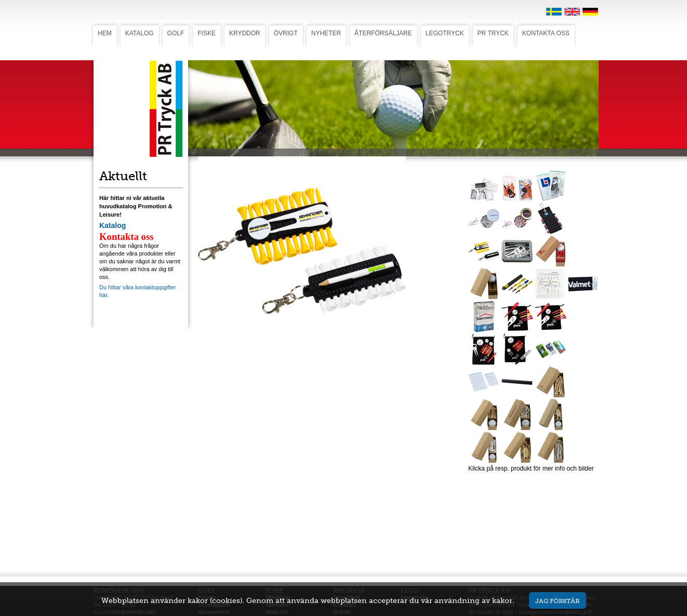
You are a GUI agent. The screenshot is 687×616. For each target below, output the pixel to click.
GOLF (176, 33)
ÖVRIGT (286, 33)
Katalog (113, 225)
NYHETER (326, 33)
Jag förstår (557, 601)
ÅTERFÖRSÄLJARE (383, 33)
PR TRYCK (493, 33)
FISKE (207, 33)
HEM (105, 33)
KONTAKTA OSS (546, 33)
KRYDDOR (245, 33)
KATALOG (140, 33)
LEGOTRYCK (445, 33)
